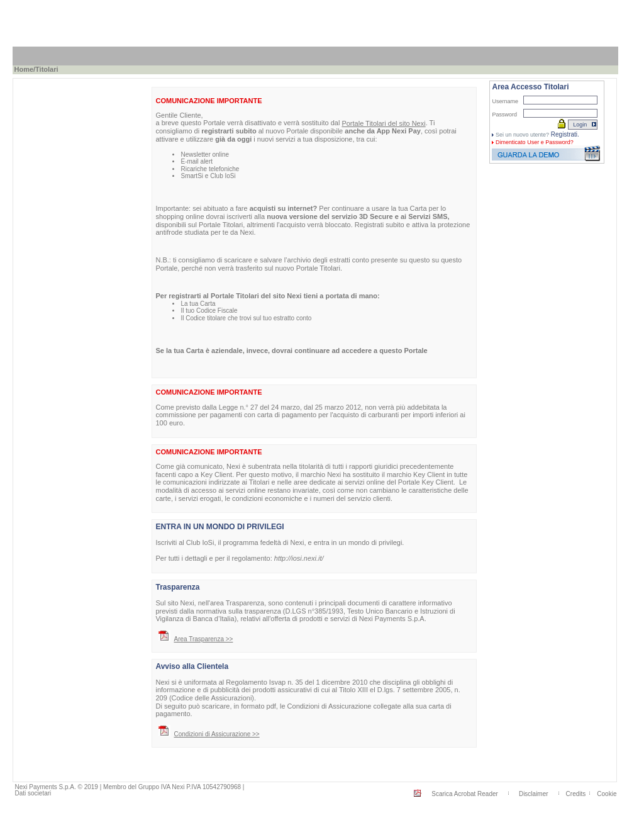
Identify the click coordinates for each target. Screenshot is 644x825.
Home (24, 69)
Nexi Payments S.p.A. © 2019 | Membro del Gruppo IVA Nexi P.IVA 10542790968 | (129, 787)
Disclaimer (534, 794)
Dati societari (33, 793)
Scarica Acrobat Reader (465, 794)
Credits (576, 794)
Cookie (607, 794)
